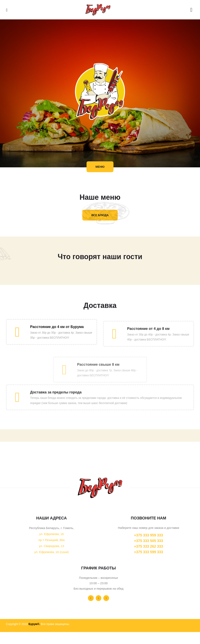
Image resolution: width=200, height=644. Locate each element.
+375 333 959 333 (149, 535)
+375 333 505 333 (149, 541)
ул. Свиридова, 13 (51, 546)
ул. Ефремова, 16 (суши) (52, 552)
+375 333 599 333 (149, 552)
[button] (100, 167)
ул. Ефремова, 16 (52, 534)
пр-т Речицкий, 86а (52, 540)
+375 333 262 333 (149, 546)
